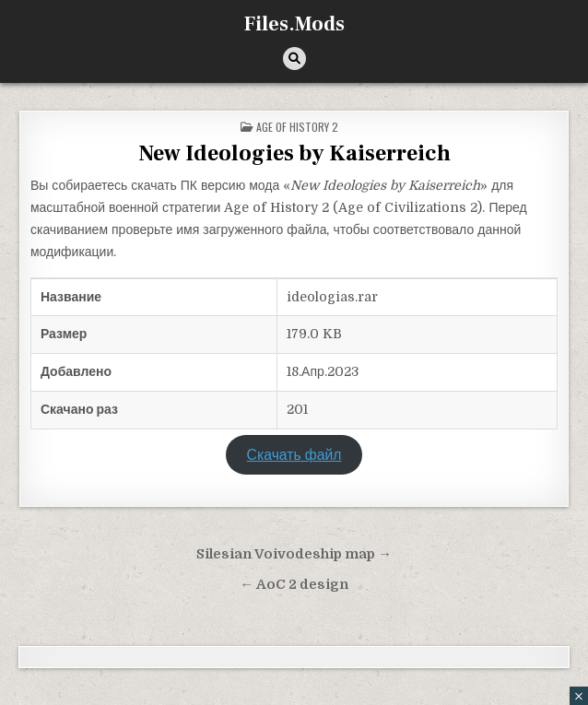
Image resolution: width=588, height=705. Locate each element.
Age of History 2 (297, 127)
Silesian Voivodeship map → (294, 554)
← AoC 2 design (294, 585)
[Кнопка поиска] (294, 59)
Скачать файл (294, 455)
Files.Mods (294, 24)
